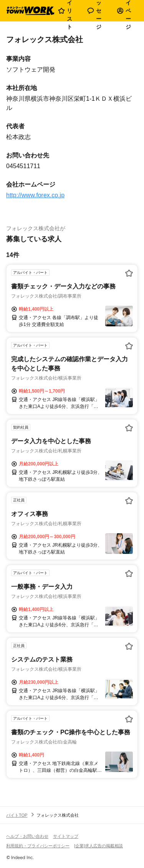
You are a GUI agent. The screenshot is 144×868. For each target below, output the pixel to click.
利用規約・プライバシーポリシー (38, 846)
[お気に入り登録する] (129, 273)
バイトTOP (17, 815)
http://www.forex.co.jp (35, 195)
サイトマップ (66, 836)
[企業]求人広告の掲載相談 (98, 846)
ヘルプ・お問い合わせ (27, 836)
